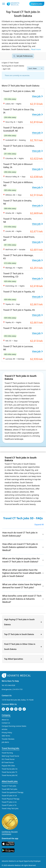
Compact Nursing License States (14, 726)
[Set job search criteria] (23, 56)
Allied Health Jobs (10, 781)
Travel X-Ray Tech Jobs (10, 808)
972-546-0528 (10, 685)
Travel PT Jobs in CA (9, 802)
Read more (36, 49)
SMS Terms (6, 736)
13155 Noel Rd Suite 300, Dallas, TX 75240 (18, 700)
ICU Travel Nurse (8, 759)
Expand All (39, 525)
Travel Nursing (7, 753)
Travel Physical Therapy (11, 799)
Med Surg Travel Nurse (10, 756)
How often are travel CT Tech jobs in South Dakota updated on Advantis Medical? (20, 547)
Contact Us (7, 695)
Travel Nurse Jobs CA (10, 769)
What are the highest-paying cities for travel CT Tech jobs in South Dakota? (21, 560)
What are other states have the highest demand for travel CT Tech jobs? (22, 586)
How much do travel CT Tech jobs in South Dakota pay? (20, 534)
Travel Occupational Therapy (13, 792)
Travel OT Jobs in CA (9, 795)
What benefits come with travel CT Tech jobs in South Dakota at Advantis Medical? (22, 599)
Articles (5, 729)
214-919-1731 (18, 689)
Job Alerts (5, 742)
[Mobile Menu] (4, 4)
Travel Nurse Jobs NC (10, 775)
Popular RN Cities (8, 766)
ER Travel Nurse (8, 762)
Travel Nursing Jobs (10, 748)
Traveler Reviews (8, 739)
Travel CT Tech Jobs (9, 786)
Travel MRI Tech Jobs (10, 789)
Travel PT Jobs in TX (9, 805)
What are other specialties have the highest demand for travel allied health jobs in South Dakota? (22, 573)
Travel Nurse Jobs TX (9, 772)
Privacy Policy (7, 732)
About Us (5, 719)
